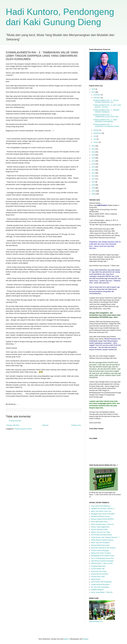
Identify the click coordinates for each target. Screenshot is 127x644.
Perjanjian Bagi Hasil (98, 566)
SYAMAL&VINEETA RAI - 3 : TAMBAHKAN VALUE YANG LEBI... (106, 116)
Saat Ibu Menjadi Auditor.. (100, 529)
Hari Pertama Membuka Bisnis (101, 535)
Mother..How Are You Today (101, 532)
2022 (94, 146)
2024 (94, 89)
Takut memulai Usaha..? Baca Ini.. (103, 524)
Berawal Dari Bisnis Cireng (100, 516)
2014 (94, 170)
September (97, 133)
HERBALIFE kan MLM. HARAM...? (103, 509)
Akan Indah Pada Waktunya (101, 506)
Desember (97, 95)
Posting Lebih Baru (13, 425)
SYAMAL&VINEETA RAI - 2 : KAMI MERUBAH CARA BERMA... (105, 121)
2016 (94, 164)
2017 (94, 161)
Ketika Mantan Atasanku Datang (102, 540)
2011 (94, 179)
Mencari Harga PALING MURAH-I (103, 519)
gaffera (67, 639)
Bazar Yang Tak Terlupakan (100, 543)
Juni (95, 139)
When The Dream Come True (101, 511)
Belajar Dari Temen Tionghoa (101, 553)
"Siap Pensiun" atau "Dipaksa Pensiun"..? (105, 537)
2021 (94, 149)
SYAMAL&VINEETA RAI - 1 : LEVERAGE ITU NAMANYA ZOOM (106, 125)
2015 (94, 167)
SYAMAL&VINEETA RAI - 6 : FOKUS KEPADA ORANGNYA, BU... (106, 101)
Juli (95, 136)
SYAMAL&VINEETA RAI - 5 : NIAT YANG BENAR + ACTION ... (107, 106)
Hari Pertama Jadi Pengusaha (101, 582)
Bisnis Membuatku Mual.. (100, 522)
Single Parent (96, 579)
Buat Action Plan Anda (99, 571)
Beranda (45, 425)
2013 (94, 173)
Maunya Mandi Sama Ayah (100, 545)
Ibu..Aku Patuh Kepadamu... (101, 587)
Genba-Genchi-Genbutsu (100, 574)
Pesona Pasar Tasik (98, 577)
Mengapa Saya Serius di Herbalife (103, 514)
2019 (94, 155)
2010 (94, 182)
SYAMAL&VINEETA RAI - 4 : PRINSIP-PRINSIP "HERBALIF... (106, 111)
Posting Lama (76, 425)
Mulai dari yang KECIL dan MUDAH (103, 548)
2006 (94, 194)
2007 (94, 191)
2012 (94, 176)
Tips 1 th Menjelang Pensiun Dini (102, 558)
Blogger (86, 639)
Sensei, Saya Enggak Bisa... (101, 527)
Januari (96, 142)
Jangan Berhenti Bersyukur (100, 584)
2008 (94, 188)
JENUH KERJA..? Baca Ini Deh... (102, 563)
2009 (94, 185)
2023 (94, 92)
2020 (94, 152)
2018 (94, 158)
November (97, 98)
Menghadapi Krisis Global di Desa (103, 556)
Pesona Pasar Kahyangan (100, 551)
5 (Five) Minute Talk (98, 569)
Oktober (96, 130)
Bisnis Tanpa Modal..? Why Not (102, 592)
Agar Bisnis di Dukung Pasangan (102, 561)
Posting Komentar (15, 421)
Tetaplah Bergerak (97, 590)
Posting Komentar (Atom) (23, 429)
